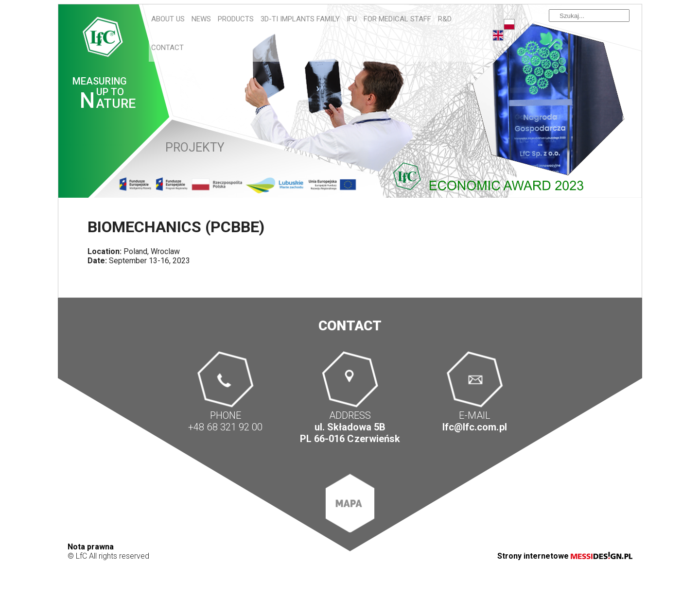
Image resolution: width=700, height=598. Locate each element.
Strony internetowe (565, 556)
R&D (445, 19)
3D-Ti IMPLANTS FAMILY (300, 19)
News (201, 19)
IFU (352, 19)
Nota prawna (91, 547)
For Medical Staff (397, 19)
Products (236, 19)
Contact (167, 48)
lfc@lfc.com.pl (474, 427)
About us (168, 19)
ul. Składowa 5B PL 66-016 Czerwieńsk (350, 433)
